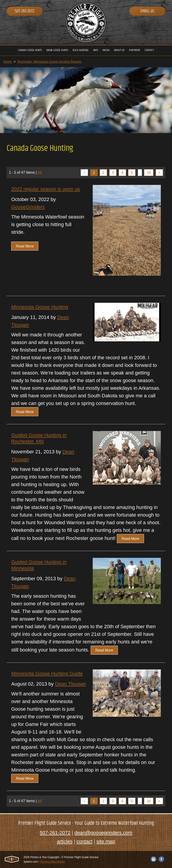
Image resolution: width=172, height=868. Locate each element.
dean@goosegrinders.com (103, 833)
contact (85, 841)
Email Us (147, 11)
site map (106, 841)
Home (8, 62)
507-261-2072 (25, 11)
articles (65, 841)
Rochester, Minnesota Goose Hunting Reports (49, 62)
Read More (25, 246)
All (40, 172)
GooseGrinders (28, 207)
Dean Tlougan (71, 684)
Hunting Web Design (53, 862)
